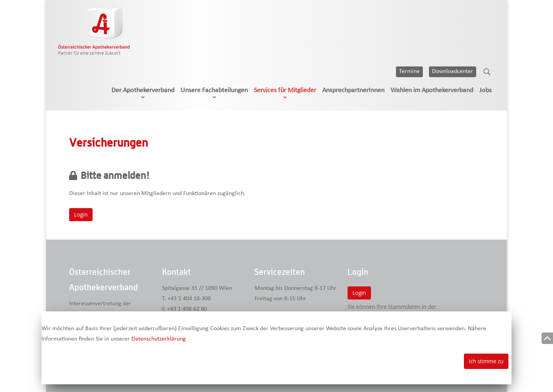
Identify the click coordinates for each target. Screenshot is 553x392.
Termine (409, 71)
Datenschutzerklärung (159, 339)
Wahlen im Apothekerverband (432, 90)
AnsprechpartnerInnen (353, 90)
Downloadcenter (453, 71)
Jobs (485, 90)
